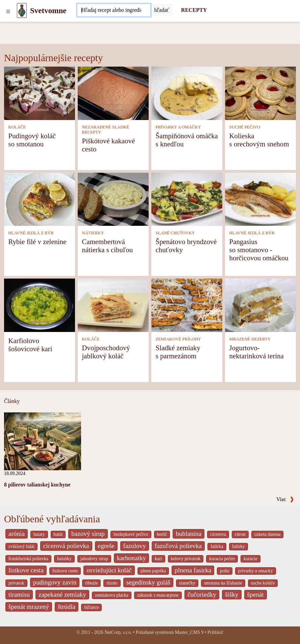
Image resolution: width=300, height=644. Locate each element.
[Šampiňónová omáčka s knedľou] (187, 92)
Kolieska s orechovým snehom (259, 140)
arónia (17, 534)
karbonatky (131, 558)
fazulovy (135, 546)
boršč (162, 534)
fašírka (217, 546)
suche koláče (263, 583)
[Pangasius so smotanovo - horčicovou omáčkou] (260, 199)
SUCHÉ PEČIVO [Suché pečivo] (245, 127)
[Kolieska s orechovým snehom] (260, 92)
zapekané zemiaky (62, 594)
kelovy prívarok (186, 559)
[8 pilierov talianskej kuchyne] (43, 441)
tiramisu (19, 594)
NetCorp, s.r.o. (118, 632)
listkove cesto (65, 571)
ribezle (91, 583)
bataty (39, 534)
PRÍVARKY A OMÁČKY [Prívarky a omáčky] (178, 127)
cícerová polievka (66, 546)
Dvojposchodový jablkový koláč (106, 352)
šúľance (91, 607)
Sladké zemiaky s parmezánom (178, 352)
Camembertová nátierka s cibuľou (108, 246)
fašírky (239, 546)
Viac (285, 499)
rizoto (112, 583)
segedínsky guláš (148, 582)
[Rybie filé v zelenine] (40, 199)
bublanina (189, 534)
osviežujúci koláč (109, 570)
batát (58, 534)
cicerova (218, 534)
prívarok (16, 583)
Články (12, 401)
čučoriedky (202, 594)
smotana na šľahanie (223, 583)
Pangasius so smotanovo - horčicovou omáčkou (259, 250)
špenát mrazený (29, 607)
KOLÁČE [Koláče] (17, 127)
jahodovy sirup (94, 559)
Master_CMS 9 (189, 632)
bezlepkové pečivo (131, 534)
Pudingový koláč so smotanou (32, 140)
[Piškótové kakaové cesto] (113, 92)
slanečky (187, 583)
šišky (232, 594)
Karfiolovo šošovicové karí (30, 345)
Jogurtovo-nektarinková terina (257, 352)
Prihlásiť (216, 632)
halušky (64, 559)
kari (158, 559)
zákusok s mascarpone (158, 595)
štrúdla (67, 607)
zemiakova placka (112, 595)
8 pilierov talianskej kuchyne (37, 485)
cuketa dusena (268, 534)
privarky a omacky (256, 571)
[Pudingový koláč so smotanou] (40, 92)
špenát (256, 594)
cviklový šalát (21, 546)
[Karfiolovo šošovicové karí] (40, 304)
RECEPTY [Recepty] (194, 10)
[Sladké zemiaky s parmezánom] (187, 304)
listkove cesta (26, 570)
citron (240, 534)
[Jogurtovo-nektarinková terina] (260, 304)
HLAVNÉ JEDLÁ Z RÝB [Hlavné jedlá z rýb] (31, 233)
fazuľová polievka (178, 546)
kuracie (250, 559)
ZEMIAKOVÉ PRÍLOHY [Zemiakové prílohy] (179, 339)
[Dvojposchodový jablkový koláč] (113, 304)
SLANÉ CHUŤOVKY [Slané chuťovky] (175, 233)
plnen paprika (153, 571)
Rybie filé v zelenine (37, 242)
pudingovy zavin (55, 582)
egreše (106, 546)
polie (225, 571)
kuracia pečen (222, 559)
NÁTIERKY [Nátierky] (93, 233)
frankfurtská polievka (28, 559)
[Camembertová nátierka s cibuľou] (113, 199)
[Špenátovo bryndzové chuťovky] (187, 199)
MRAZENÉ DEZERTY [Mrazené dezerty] (250, 339)
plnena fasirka (193, 570)
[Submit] (162, 10)
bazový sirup (88, 534)
